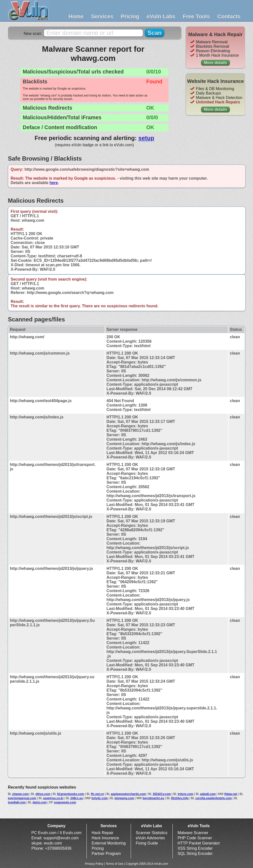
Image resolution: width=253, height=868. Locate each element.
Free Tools (196, 16)
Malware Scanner (193, 833)
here (54, 183)
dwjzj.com (39, 802)
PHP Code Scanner (195, 838)
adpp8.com (208, 794)
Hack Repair (103, 833)
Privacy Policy (94, 864)
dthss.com (43, 794)
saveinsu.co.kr (53, 798)
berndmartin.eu (153, 798)
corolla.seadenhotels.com (214, 798)
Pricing (130, 16)
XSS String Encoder (195, 848)
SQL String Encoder (195, 854)
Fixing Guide (147, 843)
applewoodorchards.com (128, 794)
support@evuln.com (61, 838)
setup (146, 138)
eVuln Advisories (150, 838)
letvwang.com (124, 798)
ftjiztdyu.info (180, 798)
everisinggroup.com (22, 798)
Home (76, 16)
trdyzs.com (185, 794)
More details (215, 63)
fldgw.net (231, 794)
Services (102, 16)
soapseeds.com (65, 802)
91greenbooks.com (71, 794)
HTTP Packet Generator (199, 843)
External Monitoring (109, 843)
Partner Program (106, 854)
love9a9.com (17, 802)
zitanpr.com (21, 794)
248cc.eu (77, 798)
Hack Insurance (105, 838)
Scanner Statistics (152, 833)
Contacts (229, 16)
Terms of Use (115, 864)
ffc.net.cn (97, 794)
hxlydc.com (100, 798)
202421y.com (162, 794)
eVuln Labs (161, 16)
